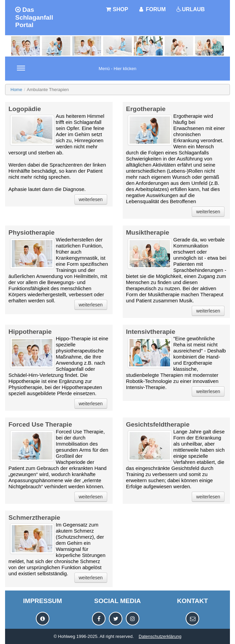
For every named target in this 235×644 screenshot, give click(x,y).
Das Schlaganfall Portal (34, 17)
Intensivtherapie (151, 332)
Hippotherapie (30, 332)
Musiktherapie (148, 232)
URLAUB (190, 9)
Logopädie (25, 109)
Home (16, 90)
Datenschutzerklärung (160, 636)
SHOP (117, 9)
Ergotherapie (146, 109)
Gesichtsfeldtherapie (158, 424)
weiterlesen (91, 199)
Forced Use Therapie (40, 424)
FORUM (152, 9)
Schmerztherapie (34, 518)
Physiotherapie (31, 232)
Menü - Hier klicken (77, 72)
